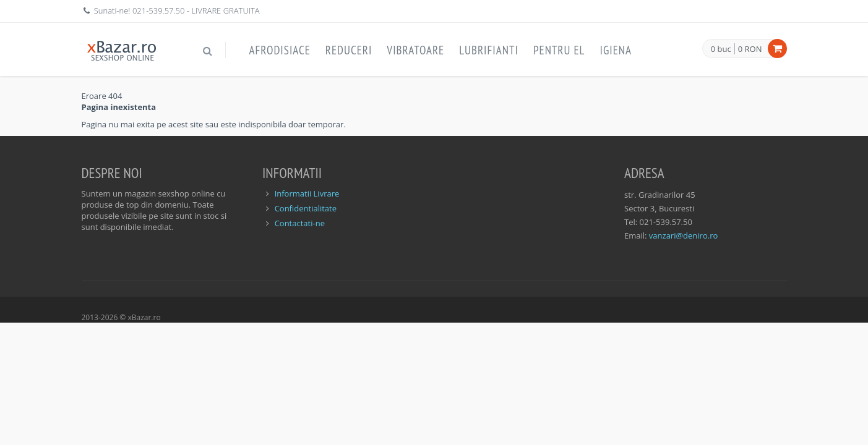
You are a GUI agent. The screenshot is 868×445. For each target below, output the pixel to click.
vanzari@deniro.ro (683, 235)
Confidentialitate (306, 208)
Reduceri (349, 50)
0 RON (750, 49)
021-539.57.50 (159, 11)
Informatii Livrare (307, 193)
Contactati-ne (300, 223)
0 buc (721, 49)
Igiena (616, 50)
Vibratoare (415, 50)
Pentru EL (559, 50)
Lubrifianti (489, 50)
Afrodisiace (280, 50)
